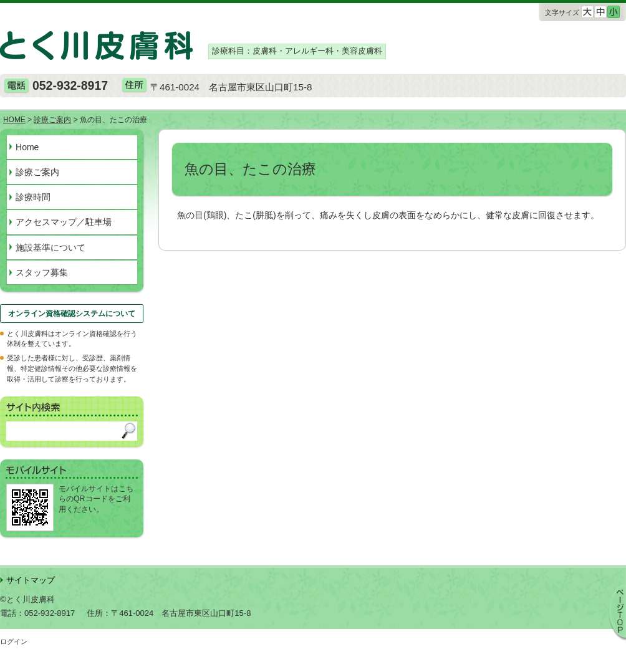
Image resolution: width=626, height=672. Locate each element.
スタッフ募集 (42, 272)
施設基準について (51, 247)
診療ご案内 (37, 172)
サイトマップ (31, 580)
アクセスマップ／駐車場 (64, 222)
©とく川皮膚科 (27, 599)
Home (27, 147)
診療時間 (33, 197)
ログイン (14, 641)
